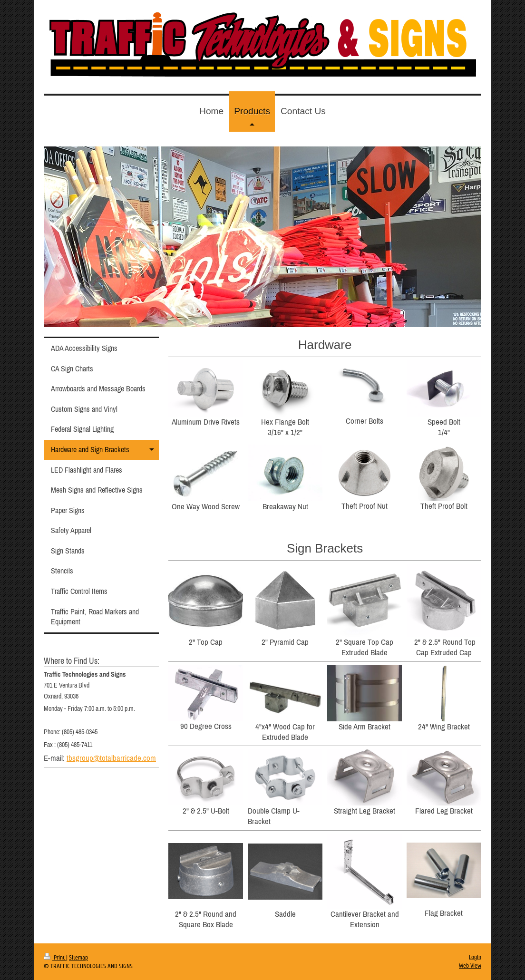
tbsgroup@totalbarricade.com (111, 758)
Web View (470, 966)
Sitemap (78, 958)
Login (475, 957)
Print (55, 958)
